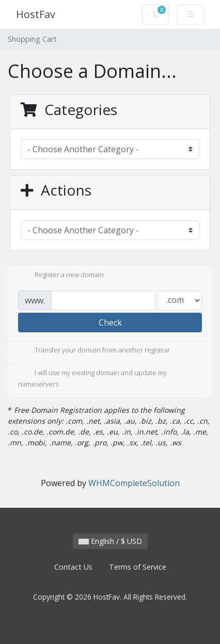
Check (110, 323)
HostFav (36, 14)
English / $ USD (110, 541)
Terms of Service (138, 567)
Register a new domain (61, 276)
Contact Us (73, 567)
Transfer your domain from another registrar (94, 351)
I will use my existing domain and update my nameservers (92, 378)
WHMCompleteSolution (134, 483)
